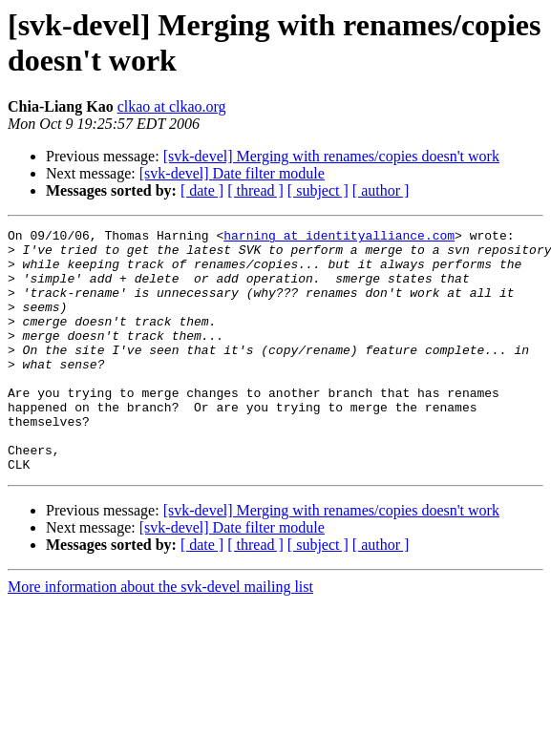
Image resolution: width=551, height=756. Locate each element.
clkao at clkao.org (172, 106)
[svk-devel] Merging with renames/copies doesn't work (331, 156)
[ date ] (202, 190)
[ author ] (381, 190)
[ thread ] (255, 190)
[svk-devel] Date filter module (232, 173)
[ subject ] (318, 190)
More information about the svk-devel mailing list (160, 635)
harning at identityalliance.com (339, 238)
